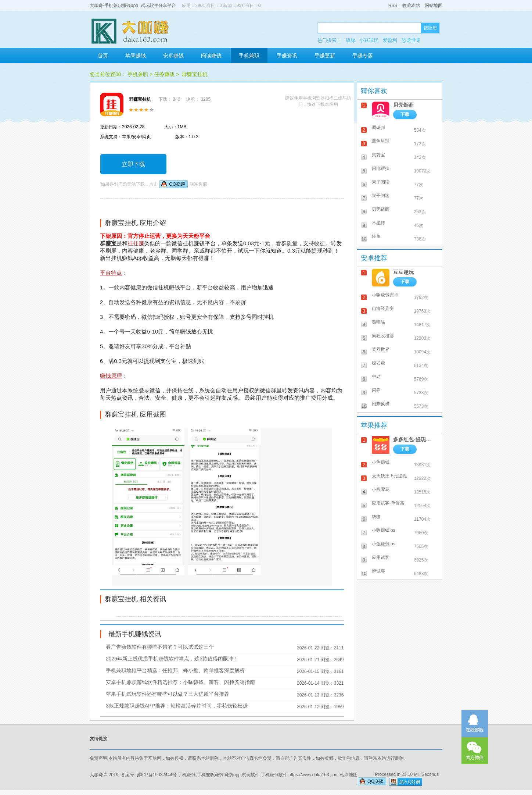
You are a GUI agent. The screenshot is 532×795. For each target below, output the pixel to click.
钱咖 (376, 517)
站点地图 (349, 775)
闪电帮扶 (381, 168)
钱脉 (351, 40)
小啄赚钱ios (383, 530)
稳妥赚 (378, 363)
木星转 (378, 223)
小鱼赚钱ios (383, 544)
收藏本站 (411, 6)
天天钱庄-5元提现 (389, 476)
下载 (405, 114)
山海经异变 (383, 309)
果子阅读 (381, 182)
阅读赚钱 (211, 56)
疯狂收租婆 (383, 336)
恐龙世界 (411, 40)
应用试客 (381, 557)
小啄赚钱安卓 (385, 295)
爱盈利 (390, 40)
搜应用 (430, 28)
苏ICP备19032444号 (157, 775)
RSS (393, 6)
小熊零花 (381, 489)
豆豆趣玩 (403, 272)
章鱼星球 (381, 141)
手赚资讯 (287, 56)
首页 (103, 56)
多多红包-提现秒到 (414, 439)
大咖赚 (96, 775)
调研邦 (378, 128)
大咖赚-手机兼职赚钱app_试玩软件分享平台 (133, 6)
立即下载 (133, 164)
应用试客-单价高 (388, 503)
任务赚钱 (164, 74)
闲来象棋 (381, 404)
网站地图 (434, 6)
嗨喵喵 (378, 322)
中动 (376, 377)
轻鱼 (376, 236)
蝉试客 (378, 571)
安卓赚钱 (173, 56)
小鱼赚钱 (381, 462)
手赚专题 (363, 56)
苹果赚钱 (136, 56)
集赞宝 (378, 155)
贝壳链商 (403, 105)
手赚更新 (325, 56)
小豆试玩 (369, 40)
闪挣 (376, 390)
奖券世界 (381, 349)
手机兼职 (249, 56)
